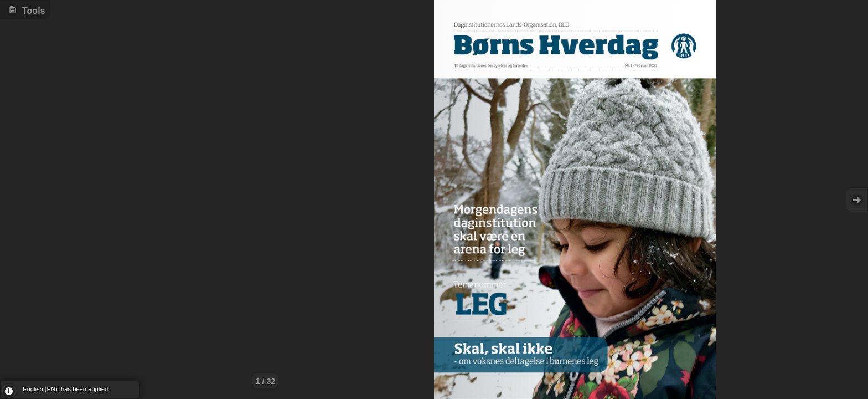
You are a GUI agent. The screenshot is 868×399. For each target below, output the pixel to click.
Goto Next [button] (857, 200)
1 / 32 (265, 381)
